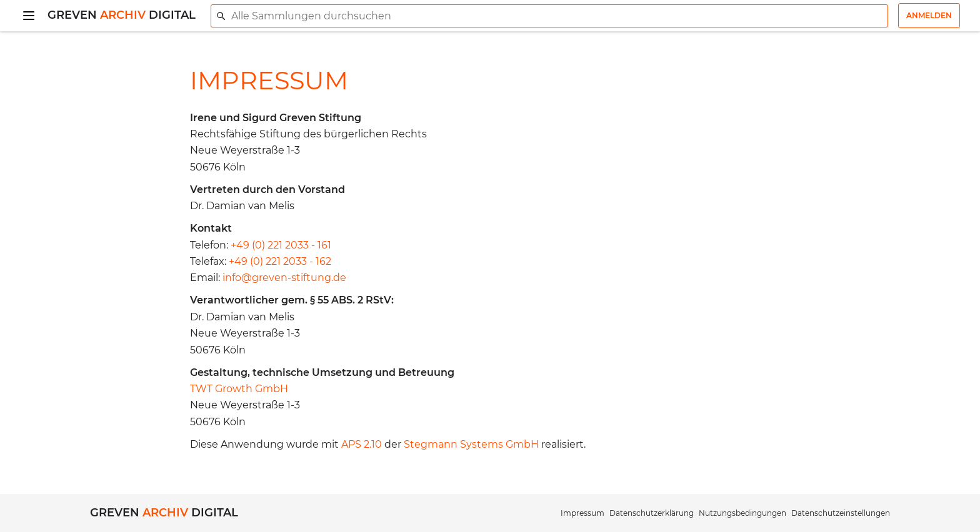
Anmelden (929, 15)
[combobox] (549, 16)
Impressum (582, 513)
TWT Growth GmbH (239, 389)
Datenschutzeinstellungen (841, 513)
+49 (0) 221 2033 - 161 (281, 245)
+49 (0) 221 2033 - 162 (280, 261)
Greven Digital (122, 15)
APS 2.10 (362, 444)
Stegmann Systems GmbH (471, 444)
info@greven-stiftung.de (284, 278)
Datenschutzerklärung (652, 513)
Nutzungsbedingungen (742, 513)
